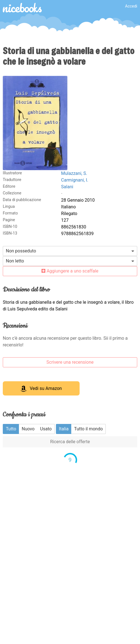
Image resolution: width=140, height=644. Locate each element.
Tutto (11, 429)
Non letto (15, 261)
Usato (46, 429)
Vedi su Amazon (41, 389)
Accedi (131, 6)
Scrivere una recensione (70, 362)
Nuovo (28, 429)
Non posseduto (21, 251)
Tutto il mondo (88, 429)
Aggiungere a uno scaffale (70, 271)
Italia (64, 429)
